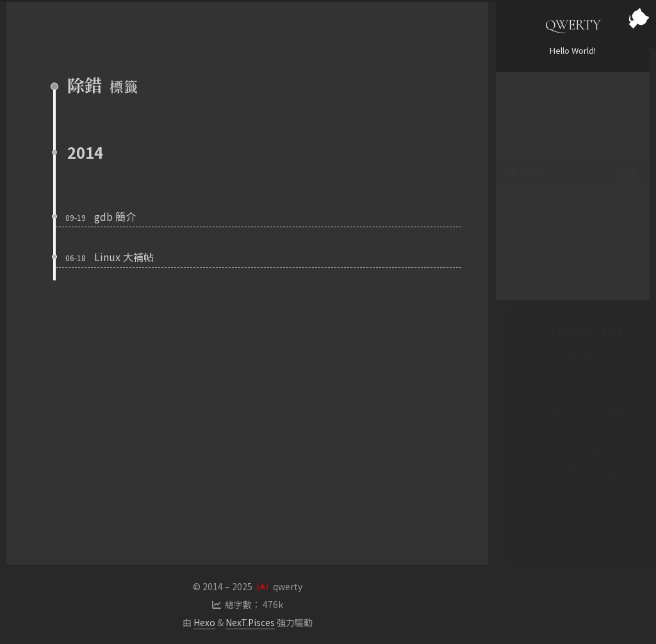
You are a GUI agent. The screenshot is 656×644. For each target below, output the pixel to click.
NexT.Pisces (250, 622)
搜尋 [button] (525, 278)
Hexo (204, 622)
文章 (573, 117)
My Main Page (573, 527)
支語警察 (533, 231)
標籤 (573, 186)
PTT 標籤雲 (537, 208)
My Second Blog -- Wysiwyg (573, 543)
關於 (525, 139)
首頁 (525, 93)
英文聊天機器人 (545, 254)
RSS (524, 162)
